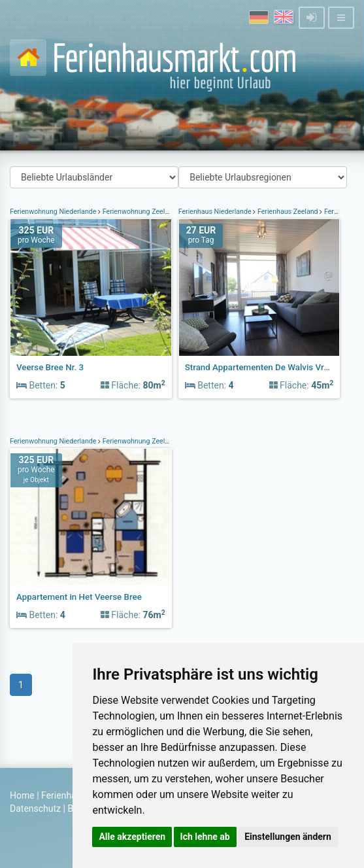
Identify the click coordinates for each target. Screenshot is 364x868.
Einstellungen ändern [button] (288, 837)
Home (22, 795)
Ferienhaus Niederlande (216, 212)
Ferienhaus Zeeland (288, 212)
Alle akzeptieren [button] (132, 837)
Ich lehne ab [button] (205, 837)
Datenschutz (35, 808)
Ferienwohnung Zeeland (140, 212)
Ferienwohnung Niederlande (54, 212)
